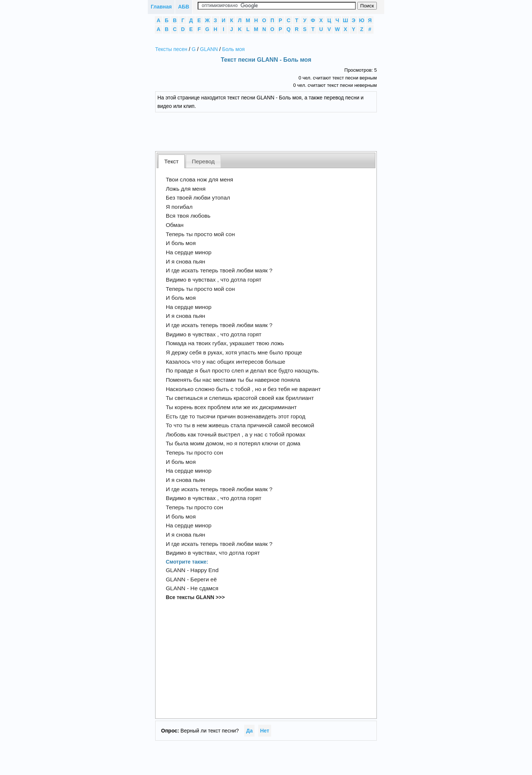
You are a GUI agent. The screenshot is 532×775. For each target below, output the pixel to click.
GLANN (209, 49)
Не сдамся (204, 588)
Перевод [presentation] (203, 161)
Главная (161, 7)
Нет (265, 731)
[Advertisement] (272, 131)
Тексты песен (171, 49)
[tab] (171, 161)
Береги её (203, 579)
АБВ (184, 7)
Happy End (204, 570)
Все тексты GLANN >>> (195, 597)
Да (249, 731)
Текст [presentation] (172, 161)
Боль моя (233, 49)
